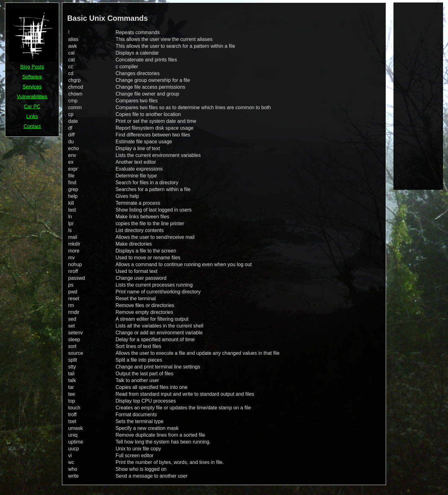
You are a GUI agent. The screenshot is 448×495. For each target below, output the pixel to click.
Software (32, 77)
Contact (32, 126)
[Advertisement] (418, 96)
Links (32, 116)
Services (32, 87)
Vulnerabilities (32, 97)
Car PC (32, 107)
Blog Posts (32, 67)
